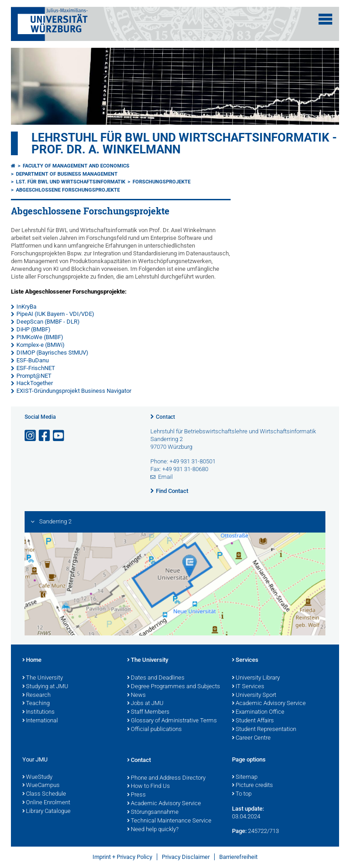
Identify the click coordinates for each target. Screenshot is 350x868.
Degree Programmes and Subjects (174, 687)
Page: (239, 831)
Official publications (154, 730)
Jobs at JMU (145, 704)
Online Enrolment (46, 803)
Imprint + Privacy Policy (122, 857)
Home (32, 660)
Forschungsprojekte (162, 182)
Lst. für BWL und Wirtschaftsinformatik (71, 182)
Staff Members (148, 712)
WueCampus (41, 786)
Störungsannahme (153, 812)
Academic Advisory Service (269, 704)
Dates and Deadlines (156, 678)
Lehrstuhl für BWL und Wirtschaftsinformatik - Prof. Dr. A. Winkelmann (184, 143)
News (136, 695)
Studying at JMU (45, 687)
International (40, 721)
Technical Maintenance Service (169, 821)
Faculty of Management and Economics (76, 166)
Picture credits (252, 786)
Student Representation (264, 730)
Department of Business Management (67, 174)
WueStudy (37, 777)
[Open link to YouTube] (59, 436)
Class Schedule (44, 794)
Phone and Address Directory (166, 778)
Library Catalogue (46, 812)
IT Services (248, 687)
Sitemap (245, 777)
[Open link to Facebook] (45, 436)
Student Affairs (253, 721)
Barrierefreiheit (238, 857)
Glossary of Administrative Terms (172, 721)
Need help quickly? (153, 830)
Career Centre (251, 738)
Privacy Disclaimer (186, 857)
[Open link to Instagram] (31, 436)
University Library (256, 678)
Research (36, 695)
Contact (165, 417)
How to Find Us (149, 787)
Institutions (39, 712)
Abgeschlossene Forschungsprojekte (68, 190)
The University (43, 678)
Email (165, 477)
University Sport (254, 695)
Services (245, 660)
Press (136, 795)
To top (242, 794)
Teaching (36, 704)
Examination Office (258, 712)
